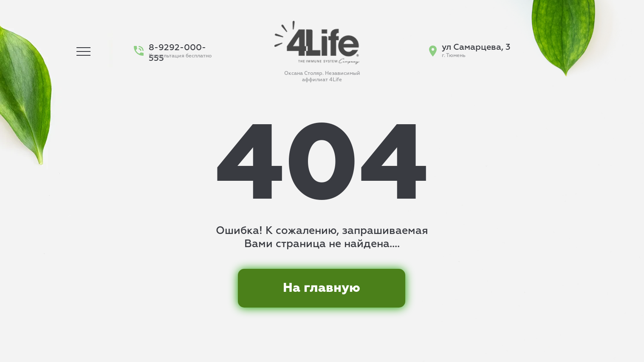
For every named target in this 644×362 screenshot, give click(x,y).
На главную (322, 288)
